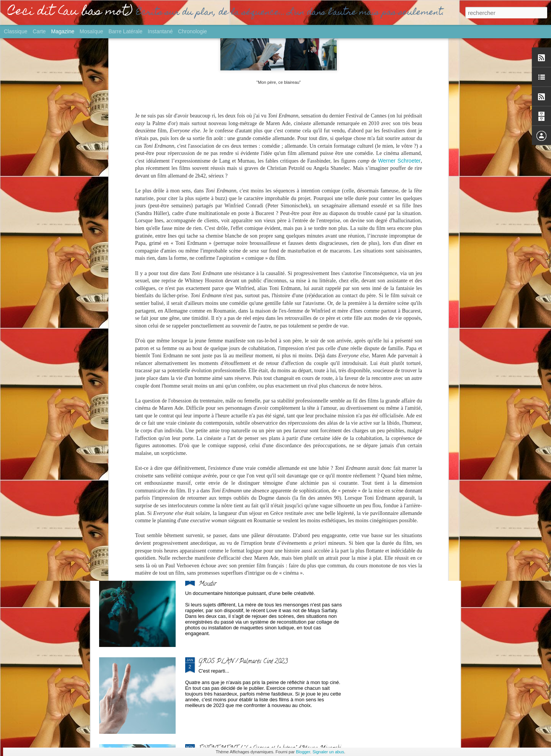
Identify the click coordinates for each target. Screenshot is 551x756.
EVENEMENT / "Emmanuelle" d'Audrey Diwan (256, 314)
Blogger (303, 752)
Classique (15, 31)
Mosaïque (91, 31)
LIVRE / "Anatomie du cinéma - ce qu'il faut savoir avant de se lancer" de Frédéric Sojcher (141, 264)
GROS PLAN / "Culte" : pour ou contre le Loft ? (413, 254)
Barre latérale (125, 31)
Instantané (160, 31)
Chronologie (192, 31)
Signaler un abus (328, 752)
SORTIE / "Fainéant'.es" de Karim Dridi (246, 401)
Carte (39, 31)
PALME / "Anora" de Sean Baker (319, 254)
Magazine (63, 31)
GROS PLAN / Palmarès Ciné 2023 (243, 662)
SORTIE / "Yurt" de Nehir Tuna (238, 488)
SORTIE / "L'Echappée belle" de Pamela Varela (231, 254)
